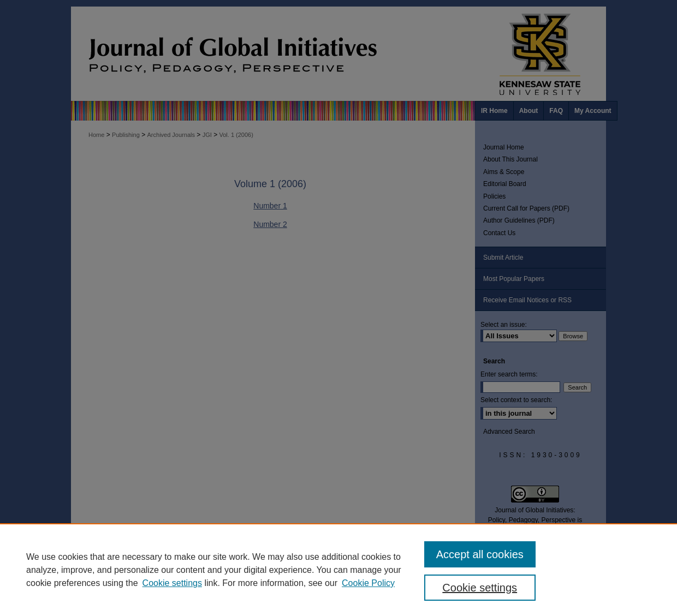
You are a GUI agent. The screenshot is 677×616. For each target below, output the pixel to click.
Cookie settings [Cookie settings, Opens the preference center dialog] (480, 588)
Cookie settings (172, 583)
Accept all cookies (480, 554)
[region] (339, 570)
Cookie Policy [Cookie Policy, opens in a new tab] (368, 583)
